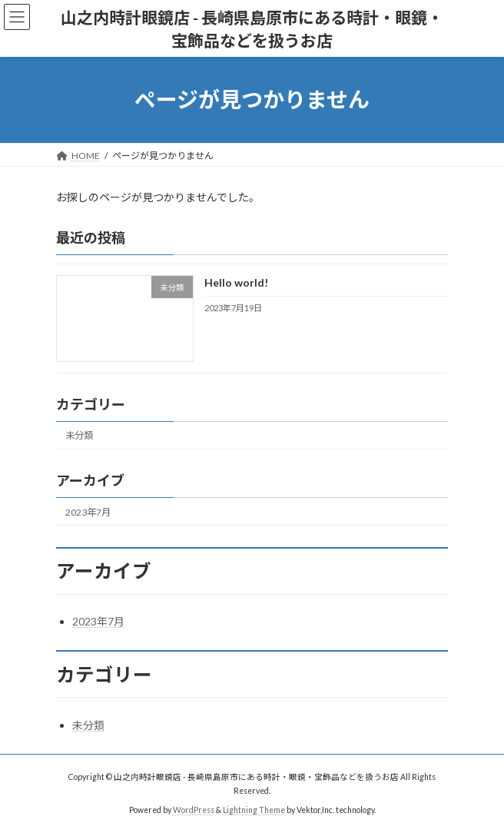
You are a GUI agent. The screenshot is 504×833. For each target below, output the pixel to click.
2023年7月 (88, 511)
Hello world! (236, 282)
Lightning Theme (254, 809)
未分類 (79, 435)
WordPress (194, 809)
